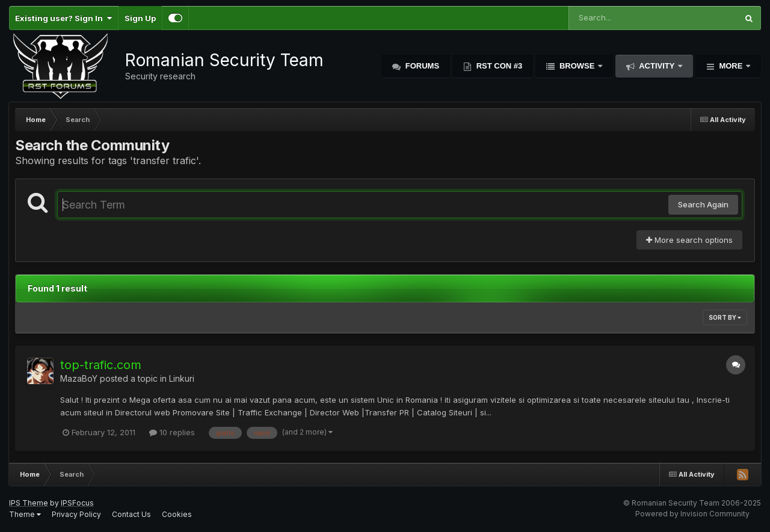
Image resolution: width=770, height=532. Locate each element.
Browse (577, 66)
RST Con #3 (498, 66)
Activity (657, 66)
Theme (25, 514)
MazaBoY (79, 378)
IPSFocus (77, 503)
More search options (689, 240)
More (731, 66)
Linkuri (182, 378)
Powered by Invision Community (692, 514)
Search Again (703, 204)
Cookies (177, 514)
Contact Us (131, 514)
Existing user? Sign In (63, 18)
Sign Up (140, 18)
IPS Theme (29, 503)
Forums (421, 66)
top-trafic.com (101, 365)
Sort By (725, 317)
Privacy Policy (76, 514)
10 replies (172, 432)
